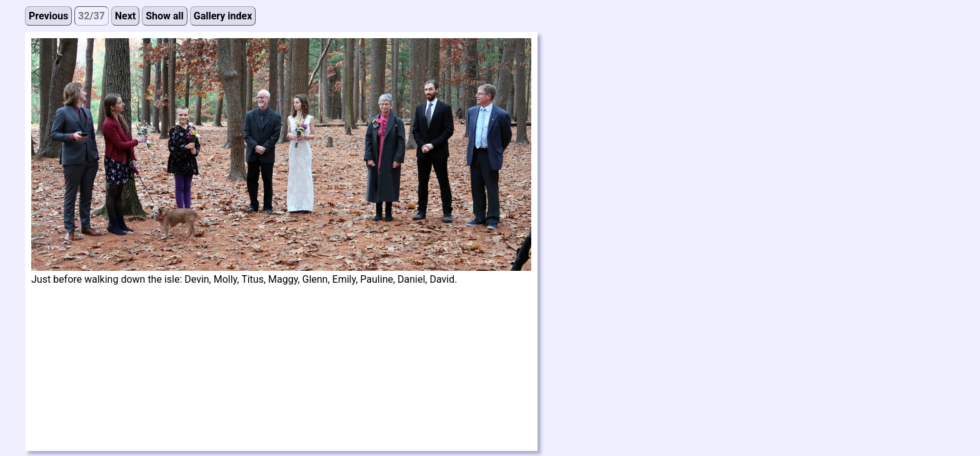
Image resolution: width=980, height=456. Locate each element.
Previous (48, 16)
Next (125, 16)
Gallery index (223, 16)
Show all (165, 16)
